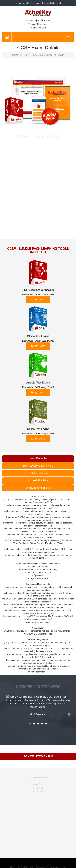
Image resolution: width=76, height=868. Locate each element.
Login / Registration (38, 24)
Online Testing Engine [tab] (38, 488)
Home (16, 55)
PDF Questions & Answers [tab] (38, 466)
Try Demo (38, 300)
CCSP (61, 55)
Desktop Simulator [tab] (38, 473)
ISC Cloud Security (43, 55)
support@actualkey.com (38, 20)
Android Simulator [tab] (38, 480)
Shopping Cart (38, 28)
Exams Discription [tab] (38, 458)
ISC (26, 55)
